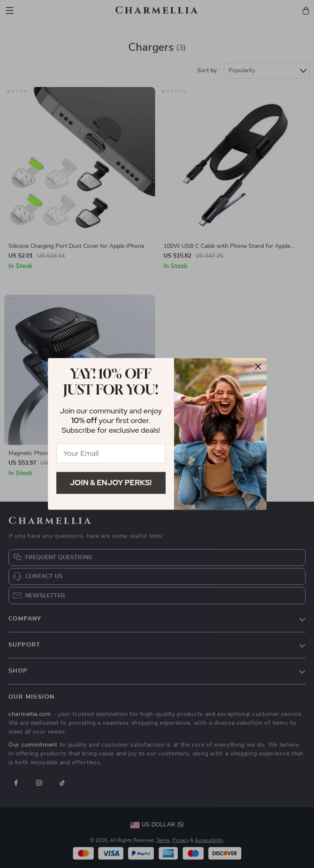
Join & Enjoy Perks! (111, 483)
